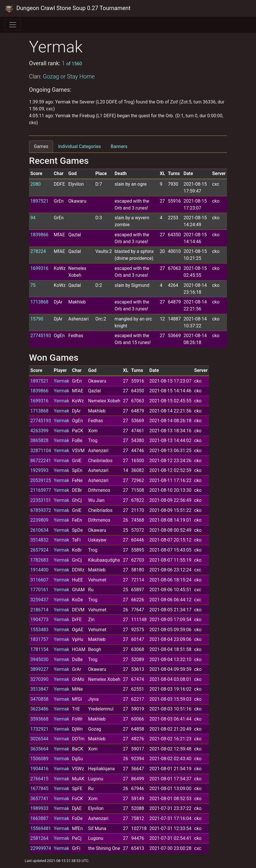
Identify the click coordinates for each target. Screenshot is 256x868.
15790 (37, 319)
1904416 (39, 769)
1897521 (39, 201)
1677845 (39, 789)
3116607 (39, 580)
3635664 (39, 749)
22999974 (41, 848)
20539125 (41, 480)
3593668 (39, 719)
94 (33, 218)
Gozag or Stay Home (69, 76)
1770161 (39, 590)
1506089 (39, 759)
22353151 (41, 500)
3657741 (39, 799)
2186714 (39, 610)
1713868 (39, 302)
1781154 (39, 649)
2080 (36, 184)
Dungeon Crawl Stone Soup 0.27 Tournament (68, 8)
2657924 (39, 550)
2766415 (39, 779)
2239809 (39, 520)
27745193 (41, 336)
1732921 (39, 729)
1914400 (39, 570)
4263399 (39, 431)
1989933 (39, 808)
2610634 (39, 530)
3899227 (39, 669)
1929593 (39, 470)
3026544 (39, 739)
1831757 (39, 639)
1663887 (39, 818)
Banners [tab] (119, 146)
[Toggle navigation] (13, 25)
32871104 (41, 451)
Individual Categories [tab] (79, 146)
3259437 (39, 600)
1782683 (39, 560)
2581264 (39, 838)
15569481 (41, 828)
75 (33, 285)
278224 (38, 251)
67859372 (41, 510)
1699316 (39, 268)
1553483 (39, 630)
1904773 (39, 620)
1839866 (39, 235)
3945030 (39, 659)
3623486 (39, 709)
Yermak (61, 381)
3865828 (39, 440)
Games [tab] (41, 146)
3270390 (39, 679)
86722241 (41, 461)
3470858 (39, 699)
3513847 (39, 689)
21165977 (41, 490)
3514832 (39, 540)
